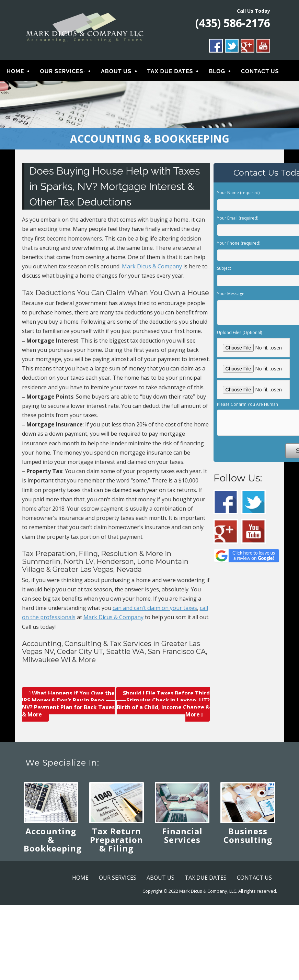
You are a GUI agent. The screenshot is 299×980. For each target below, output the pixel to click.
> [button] (290, 114)
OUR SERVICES (61, 71)
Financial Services (182, 836)
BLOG (217, 71)
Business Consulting (248, 836)
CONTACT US (260, 71)
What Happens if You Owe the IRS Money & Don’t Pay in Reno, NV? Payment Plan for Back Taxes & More (68, 704)
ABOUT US (116, 71)
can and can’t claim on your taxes (155, 608)
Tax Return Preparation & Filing (117, 840)
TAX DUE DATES (170, 71)
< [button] (9, 114)
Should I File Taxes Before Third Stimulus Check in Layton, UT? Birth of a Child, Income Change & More (163, 704)
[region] (149, 116)
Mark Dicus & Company (152, 267)
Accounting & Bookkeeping (53, 840)
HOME (15, 71)
